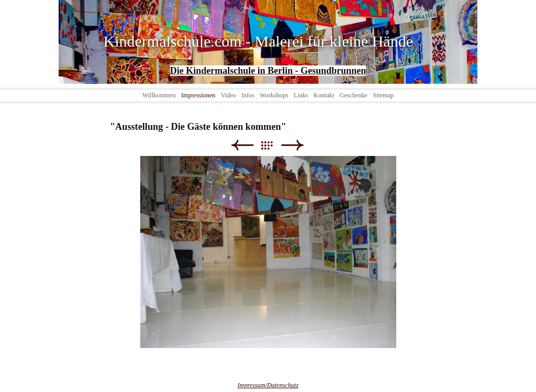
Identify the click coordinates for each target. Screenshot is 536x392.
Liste (272, 145)
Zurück (242, 145)
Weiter (292, 145)
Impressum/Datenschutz (268, 385)
